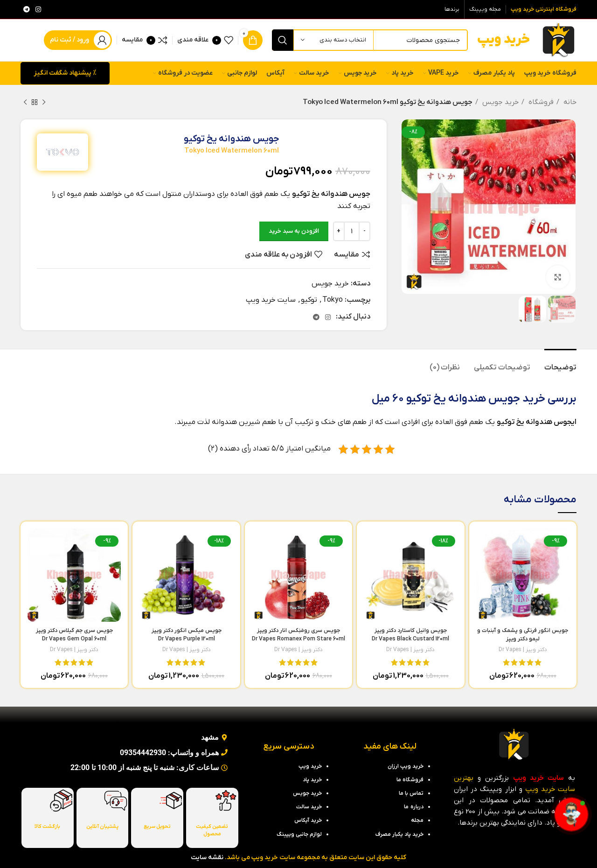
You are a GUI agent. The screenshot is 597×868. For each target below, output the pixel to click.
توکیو (309, 300)
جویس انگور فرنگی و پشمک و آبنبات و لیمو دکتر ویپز (523, 639)
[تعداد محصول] (352, 231)
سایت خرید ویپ (271, 300)
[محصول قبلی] (44, 102)
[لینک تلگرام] (27, 9)
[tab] (560, 363)
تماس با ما (411, 793)
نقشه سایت (207, 858)
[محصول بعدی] (25, 102)
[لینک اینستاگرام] (38, 9)
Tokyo (333, 300)
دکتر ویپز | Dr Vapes (523, 650)
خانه (569, 102)
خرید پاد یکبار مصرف (399, 834)
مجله (417, 820)
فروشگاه (540, 102)
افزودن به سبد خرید (294, 231)
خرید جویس (500, 102)
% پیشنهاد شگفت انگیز (65, 73)
